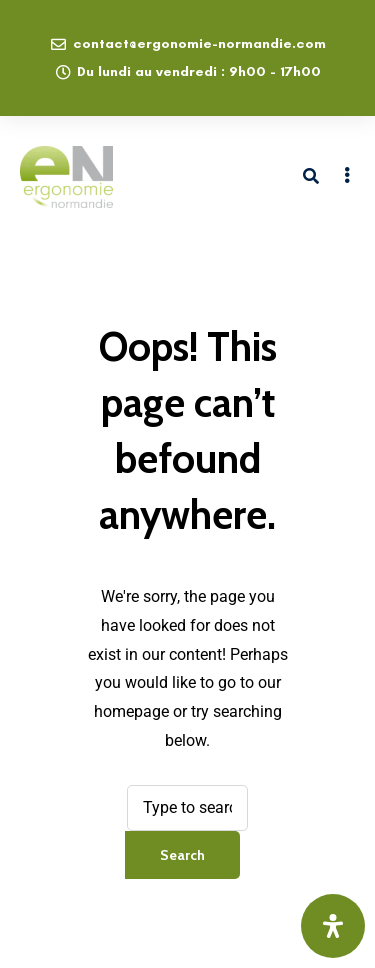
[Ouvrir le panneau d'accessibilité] (333, 926)
